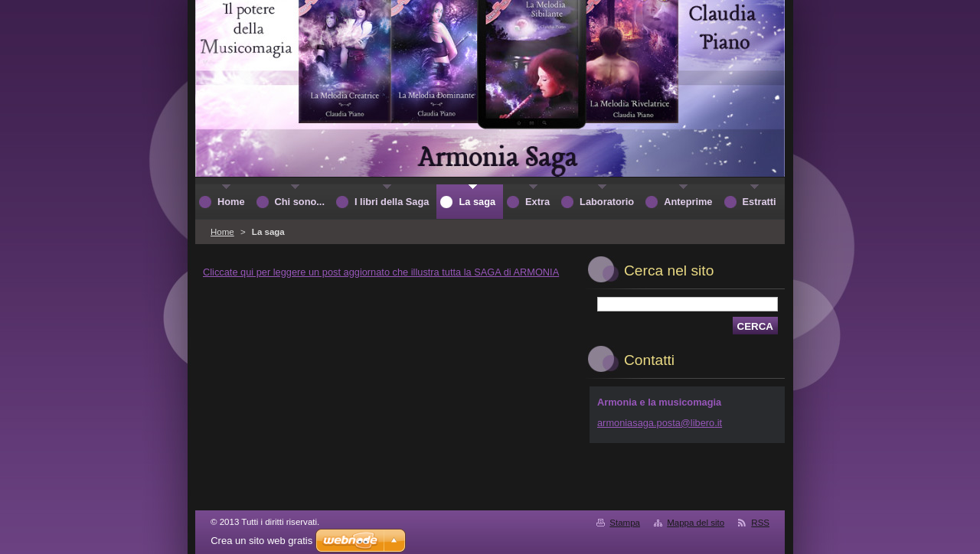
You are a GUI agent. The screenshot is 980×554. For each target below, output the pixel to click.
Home (222, 232)
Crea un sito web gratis (261, 541)
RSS (760, 523)
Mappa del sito (696, 523)
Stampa (625, 523)
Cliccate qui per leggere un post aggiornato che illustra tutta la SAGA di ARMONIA (381, 272)
